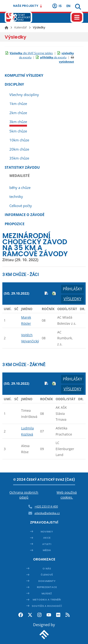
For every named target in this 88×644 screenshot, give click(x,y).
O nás (47, 568)
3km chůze (18, 122)
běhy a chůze (20, 188)
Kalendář (21, 27)
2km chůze (18, 113)
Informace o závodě (25, 215)
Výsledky (73, 299)
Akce (47, 538)
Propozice (15, 224)
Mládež (47, 593)
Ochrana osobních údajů (24, 495)
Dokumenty (47, 581)
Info (46, 293)
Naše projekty (28, 6)
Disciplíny (14, 84)
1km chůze (18, 104)
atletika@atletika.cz (47, 513)
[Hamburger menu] (77, 17)
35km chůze (19, 158)
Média (47, 550)
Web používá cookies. (67, 495)
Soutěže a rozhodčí (47, 606)
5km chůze (18, 131)
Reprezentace (47, 587)
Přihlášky (73, 289)
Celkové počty (21, 206)
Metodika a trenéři (47, 600)
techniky (16, 196)
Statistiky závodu (22, 167)
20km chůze (19, 149)
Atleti (47, 544)
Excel (54, 293)
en (68, 6)
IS (57, 6)
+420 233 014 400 (46, 506)
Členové (47, 575)
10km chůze (19, 140)
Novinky (47, 532)
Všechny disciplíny (24, 95)
